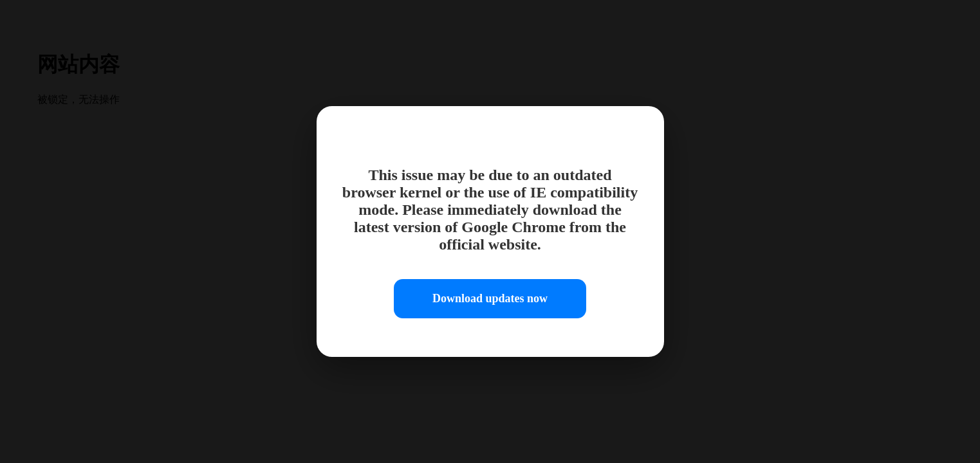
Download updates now (490, 298)
